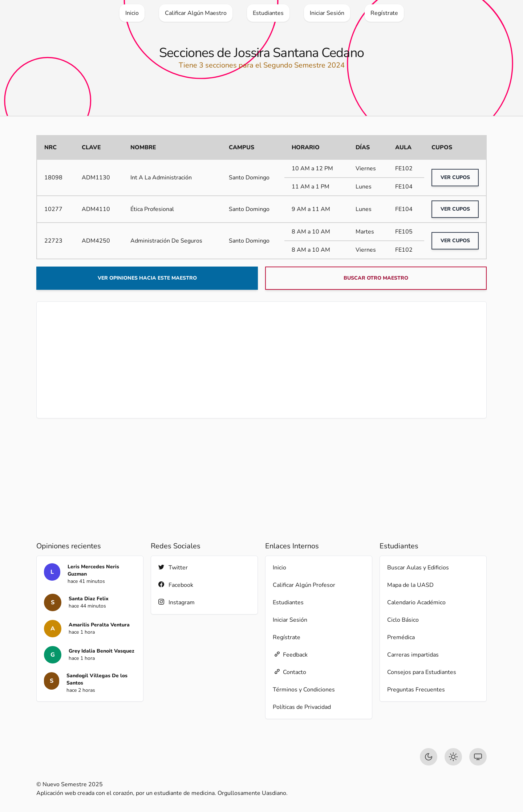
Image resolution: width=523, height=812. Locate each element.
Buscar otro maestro (376, 278)
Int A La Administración (161, 178)
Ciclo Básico (403, 620)
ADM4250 (96, 241)
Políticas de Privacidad (302, 707)
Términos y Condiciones (304, 690)
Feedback (290, 655)
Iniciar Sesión (290, 620)
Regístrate (287, 637)
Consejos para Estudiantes (422, 672)
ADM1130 (96, 178)
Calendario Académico (416, 602)
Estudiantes (288, 602)
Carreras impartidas (413, 655)
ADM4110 (96, 209)
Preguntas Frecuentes (416, 690)
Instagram (177, 602)
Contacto (289, 672)
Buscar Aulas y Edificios (418, 568)
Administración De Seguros (166, 241)
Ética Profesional (152, 209)
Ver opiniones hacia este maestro (147, 278)
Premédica (401, 637)
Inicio (279, 568)
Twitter (173, 567)
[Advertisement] (261, 360)
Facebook (176, 585)
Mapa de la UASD (410, 585)
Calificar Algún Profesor (304, 585)
